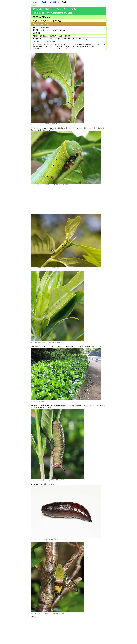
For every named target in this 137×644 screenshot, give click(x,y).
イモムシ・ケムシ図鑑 (48, 2)
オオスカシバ (54, 48)
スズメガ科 (45, 21)
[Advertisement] (69, 199)
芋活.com (35, 2)
